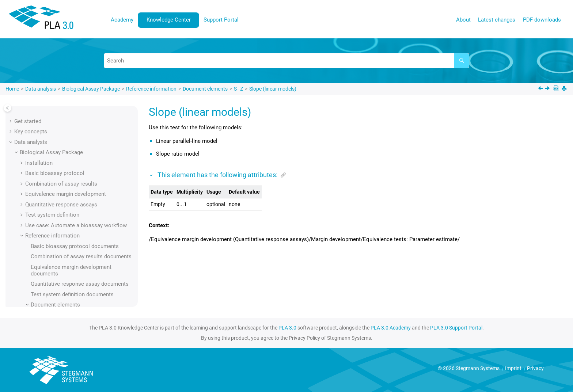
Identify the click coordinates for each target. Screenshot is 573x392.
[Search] (462, 61)
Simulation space (63, 151)
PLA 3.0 (287, 328)
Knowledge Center (169, 20)
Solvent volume (60, 214)
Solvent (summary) (65, 203)
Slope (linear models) (273, 89)
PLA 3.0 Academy (391, 328)
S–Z (238, 89)
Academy (122, 20)
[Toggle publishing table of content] (7, 108)
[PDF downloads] (556, 89)
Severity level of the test (71, 110)
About (463, 20)
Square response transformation (81, 245)
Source (50, 235)
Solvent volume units (67, 224)
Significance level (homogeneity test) (87, 141)
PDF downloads (542, 20)
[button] (39, 110)
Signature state (60, 130)
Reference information (151, 89)
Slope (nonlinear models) (72, 193)
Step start (54, 297)
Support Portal (221, 20)
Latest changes (497, 20)
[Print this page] (565, 89)
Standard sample (62, 287)
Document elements (205, 89)
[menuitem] (122, 20)
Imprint (514, 368)
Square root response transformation (87, 255)
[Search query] (286, 61)
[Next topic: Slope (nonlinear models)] (548, 89)
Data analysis (41, 89)
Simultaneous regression (72, 162)
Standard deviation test (70, 266)
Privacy (535, 368)
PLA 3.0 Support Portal (456, 328)
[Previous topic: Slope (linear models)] (541, 89)
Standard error (59, 276)
